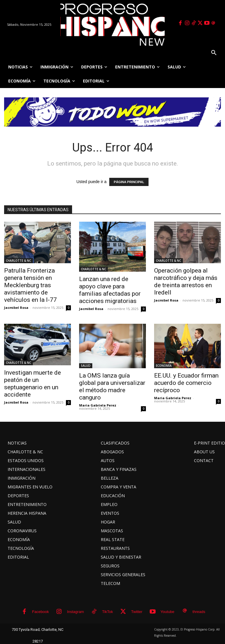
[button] (214, 53)
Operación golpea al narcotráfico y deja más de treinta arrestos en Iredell (186, 281)
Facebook (41, 612)
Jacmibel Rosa (16, 308)
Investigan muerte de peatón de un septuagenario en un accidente (33, 384)
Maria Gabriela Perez (98, 405)
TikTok (107, 612)
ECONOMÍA (164, 366)
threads (199, 612)
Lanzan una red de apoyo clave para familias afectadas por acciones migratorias (110, 290)
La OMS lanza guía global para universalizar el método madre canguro (112, 386)
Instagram (76, 612)
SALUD (86, 366)
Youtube (167, 612)
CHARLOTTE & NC (18, 261)
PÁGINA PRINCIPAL (129, 182)
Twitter (137, 612)
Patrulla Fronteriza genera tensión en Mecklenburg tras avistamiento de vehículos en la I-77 (30, 285)
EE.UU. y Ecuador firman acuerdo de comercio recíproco (186, 383)
